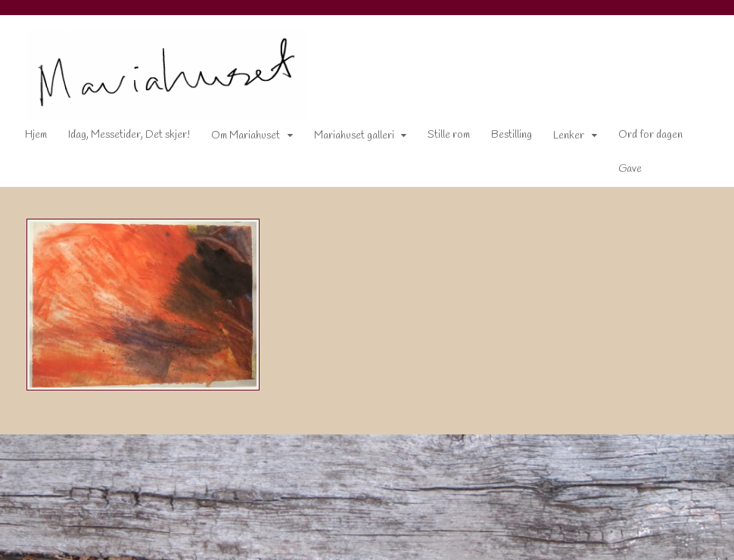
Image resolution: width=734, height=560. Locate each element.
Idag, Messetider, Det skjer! (129, 135)
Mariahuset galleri (354, 136)
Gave (630, 169)
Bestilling (512, 135)
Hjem (36, 135)
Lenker (569, 136)
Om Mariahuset (246, 136)
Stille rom (449, 135)
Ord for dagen (650, 135)
